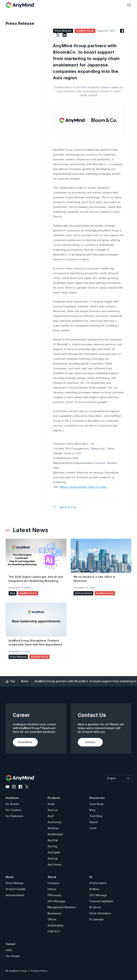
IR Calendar (97, 919)
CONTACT (54, 931)
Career (11, 944)
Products (54, 798)
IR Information (98, 883)
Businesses (55, 913)
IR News (94, 889)
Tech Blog (96, 816)
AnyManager (55, 834)
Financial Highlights (101, 901)
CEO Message (56, 901)
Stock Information (100, 913)
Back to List (65, 507)
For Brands (12, 804)
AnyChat (53, 840)
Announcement (15, 895)
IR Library (95, 907)
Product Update (16, 889)
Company (54, 883)
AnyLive (53, 810)
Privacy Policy (39, 971)
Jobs (9, 950)
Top (12, 681)
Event (93, 828)
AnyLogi (53, 858)
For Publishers (15, 816)
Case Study (97, 804)
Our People (13, 956)
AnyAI (51, 804)
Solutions (12, 798)
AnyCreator (55, 864)
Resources (97, 798)
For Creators (13, 810)
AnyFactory (55, 822)
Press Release (15, 883)
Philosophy (54, 895)
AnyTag (52, 846)
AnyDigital (54, 852)
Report (94, 822)
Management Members (62, 907)
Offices (52, 919)
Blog (92, 810)
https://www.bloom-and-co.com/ (83, 487)
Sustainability (56, 925)
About (52, 877)
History (52, 889)
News (25, 681)
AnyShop (53, 828)
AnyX (51, 816)
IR (91, 877)
